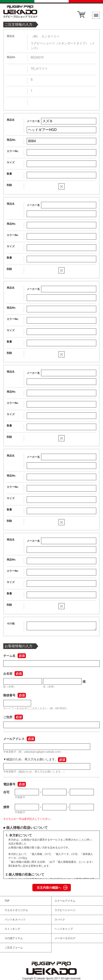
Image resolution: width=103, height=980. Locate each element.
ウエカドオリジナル (16, 910)
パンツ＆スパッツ (15, 920)
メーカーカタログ (65, 938)
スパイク (60, 920)
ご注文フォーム (14, 948)
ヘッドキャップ (64, 929)
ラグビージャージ (65, 910)
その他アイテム (14, 938)
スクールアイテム (65, 901)
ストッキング (12, 929)
